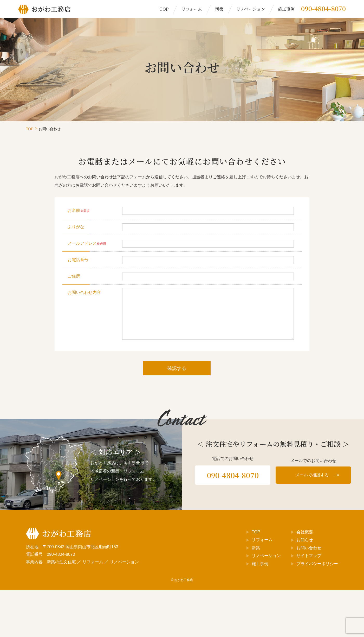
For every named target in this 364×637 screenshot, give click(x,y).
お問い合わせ (309, 548)
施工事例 (286, 9)
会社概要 (305, 532)
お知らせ (305, 540)
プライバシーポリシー (317, 564)
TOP (164, 9)
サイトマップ (309, 556)
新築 (219, 9)
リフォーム (192, 9)
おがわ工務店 (184, 580)
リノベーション (251, 9)
